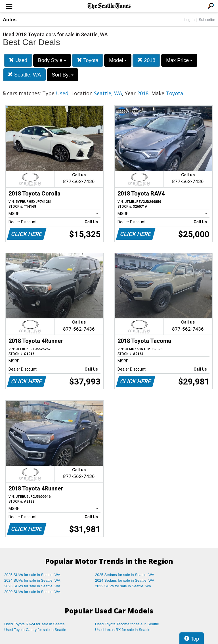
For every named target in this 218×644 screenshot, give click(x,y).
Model (118, 60)
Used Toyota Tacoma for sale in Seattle (127, 624)
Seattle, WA (24, 75)
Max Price (179, 60)
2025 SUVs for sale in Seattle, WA (32, 575)
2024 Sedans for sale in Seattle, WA (125, 580)
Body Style (52, 60)
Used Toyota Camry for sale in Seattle (35, 630)
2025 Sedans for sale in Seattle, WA (125, 575)
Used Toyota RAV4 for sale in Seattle (34, 624)
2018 (146, 60)
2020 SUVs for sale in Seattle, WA (32, 592)
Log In (189, 20)
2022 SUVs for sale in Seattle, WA (123, 586)
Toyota (88, 60)
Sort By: (63, 75)
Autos (10, 20)
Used (18, 60)
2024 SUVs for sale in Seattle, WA (32, 580)
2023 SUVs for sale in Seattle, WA (32, 586)
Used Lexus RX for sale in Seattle (123, 630)
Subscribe (207, 20)
